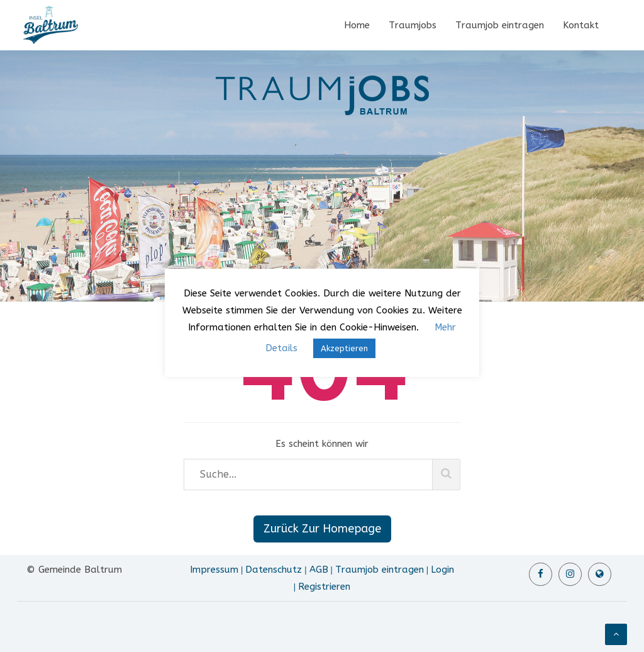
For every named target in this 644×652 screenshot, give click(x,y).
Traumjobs (413, 25)
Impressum (214, 570)
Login (442, 570)
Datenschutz (274, 570)
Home (357, 25)
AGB (319, 570)
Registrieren (324, 587)
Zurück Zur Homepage (322, 529)
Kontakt (581, 25)
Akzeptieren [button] (344, 348)
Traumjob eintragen (500, 25)
